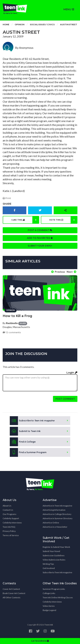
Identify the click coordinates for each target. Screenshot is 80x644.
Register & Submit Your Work (56, 547)
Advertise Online (51, 523)
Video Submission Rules (54, 560)
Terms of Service (11, 535)
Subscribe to (32, 421)
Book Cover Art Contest (14, 593)
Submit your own (40, 246)
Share (7, 204)
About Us (7, 506)
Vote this (63, 220)
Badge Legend (49, 610)
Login (72, 373)
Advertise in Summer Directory (58, 518)
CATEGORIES (40, 641)
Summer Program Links (54, 589)
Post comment (65, 399)
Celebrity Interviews (12, 523)
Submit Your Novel (51, 551)
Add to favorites (40, 238)
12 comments (12, 332)
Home (6, 24)
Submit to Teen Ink (25, 431)
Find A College (23, 442)
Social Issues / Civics (42, 24)
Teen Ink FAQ (9, 527)
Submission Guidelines (54, 555)
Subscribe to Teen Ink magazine (57, 572)
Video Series (49, 606)
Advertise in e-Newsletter (55, 527)
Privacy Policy (9, 531)
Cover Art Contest (11, 589)
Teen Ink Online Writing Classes (58, 597)
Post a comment (40, 230)
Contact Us (8, 510)
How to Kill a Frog (17, 316)
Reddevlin (12, 323)
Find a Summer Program (28, 452)
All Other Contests (12, 597)
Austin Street (69, 24)
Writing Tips (48, 564)
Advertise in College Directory (57, 514)
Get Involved (49, 568)
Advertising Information (54, 510)
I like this (25, 220)
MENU (69, 9)
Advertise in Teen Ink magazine (57, 506)
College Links (49, 593)
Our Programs (10, 514)
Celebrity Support (11, 518)
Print (7, 198)
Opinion (20, 24)
